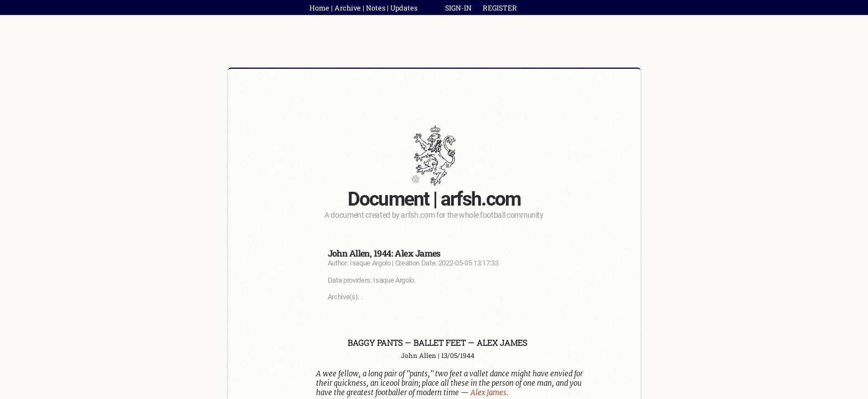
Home (319, 8)
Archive (348, 8)
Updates (404, 8)
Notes (376, 8)
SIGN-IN (458, 8)
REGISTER (500, 8)
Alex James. (489, 393)
